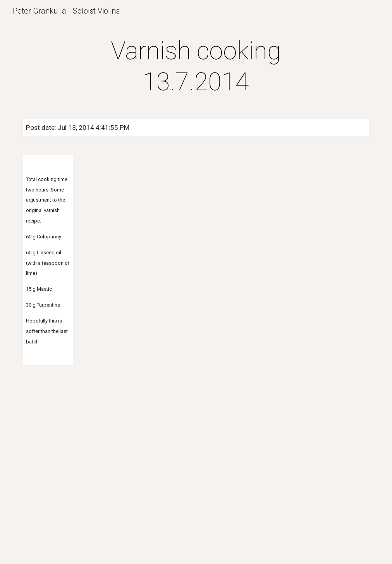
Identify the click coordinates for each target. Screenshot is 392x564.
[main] (196, 67)
